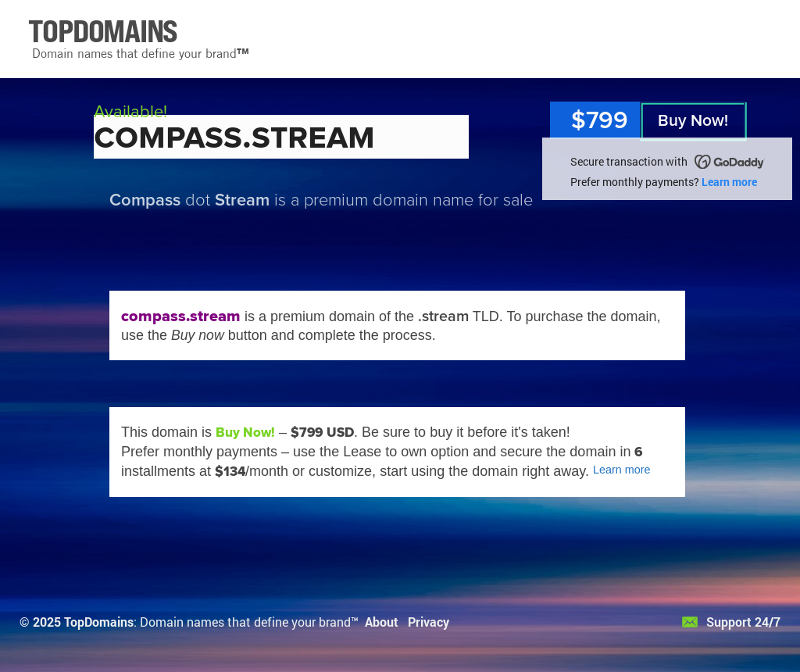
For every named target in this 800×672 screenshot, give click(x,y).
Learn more (729, 182)
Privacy (429, 622)
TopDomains (99, 622)
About (382, 622)
